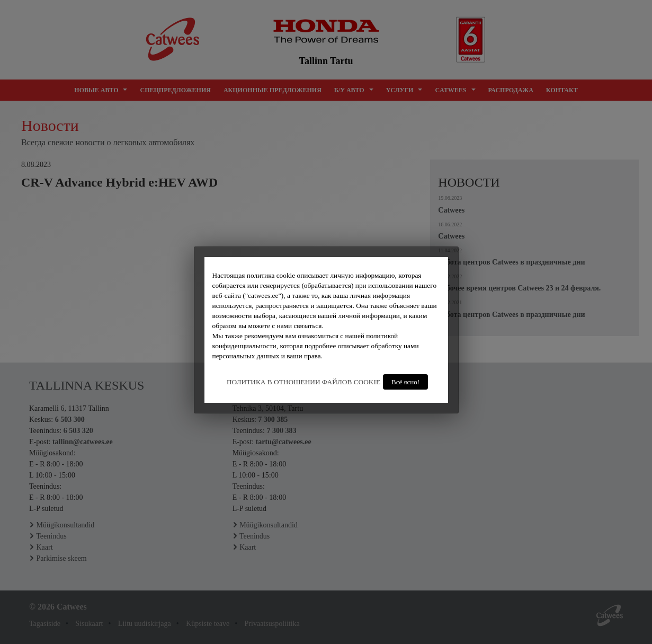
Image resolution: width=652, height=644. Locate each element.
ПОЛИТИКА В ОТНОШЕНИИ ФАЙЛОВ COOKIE (303, 382)
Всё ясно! (405, 382)
